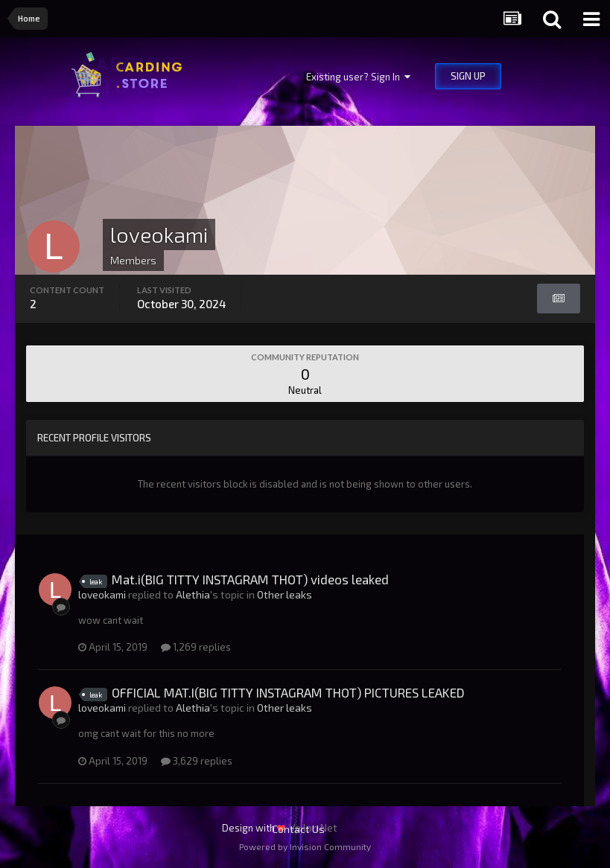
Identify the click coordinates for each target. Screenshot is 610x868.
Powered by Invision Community (305, 846)
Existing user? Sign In (358, 77)
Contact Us (298, 829)
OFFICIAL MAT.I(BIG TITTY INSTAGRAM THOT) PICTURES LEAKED (288, 692)
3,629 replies (197, 761)
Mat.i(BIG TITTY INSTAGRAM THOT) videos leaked (250, 579)
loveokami (102, 594)
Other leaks (285, 594)
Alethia (193, 594)
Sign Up (468, 76)
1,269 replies (196, 647)
